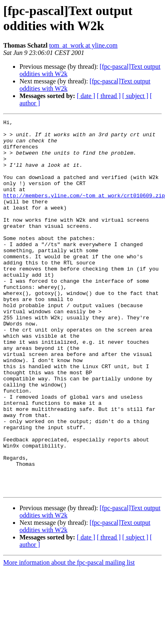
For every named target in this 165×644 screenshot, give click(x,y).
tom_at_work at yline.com (83, 45)
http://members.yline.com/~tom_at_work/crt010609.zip (84, 211)
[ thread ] (109, 96)
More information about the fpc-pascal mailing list (69, 637)
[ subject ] (135, 96)
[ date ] (86, 96)
